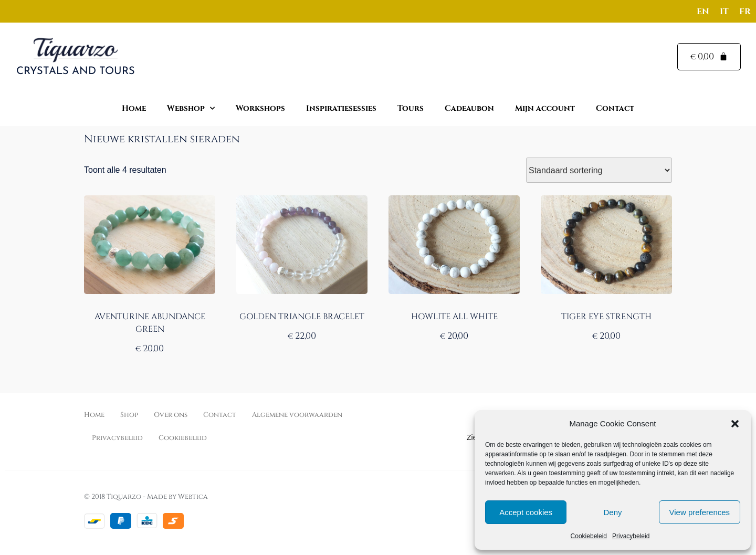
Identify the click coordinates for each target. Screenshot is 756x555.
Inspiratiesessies (341, 108)
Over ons (171, 415)
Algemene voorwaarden (297, 415)
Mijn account (545, 108)
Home (134, 108)
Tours (411, 108)
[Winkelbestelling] (599, 170)
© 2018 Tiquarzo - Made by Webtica (146, 497)
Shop (129, 415)
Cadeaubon (469, 108)
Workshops (260, 108)
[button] (735, 424)
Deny (612, 512)
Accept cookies (526, 512)
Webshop (191, 108)
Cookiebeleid (589, 536)
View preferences (700, 512)
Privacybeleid (631, 536)
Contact (615, 108)
